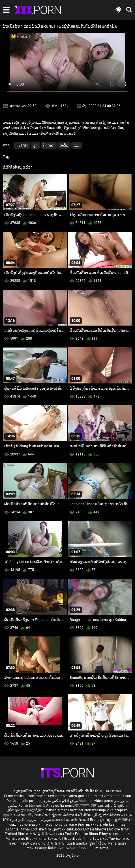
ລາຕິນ (64, 145)
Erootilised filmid (78, 839)
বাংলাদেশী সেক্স (86, 806)
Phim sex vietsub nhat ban (110, 796)
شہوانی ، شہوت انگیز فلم (32, 820)
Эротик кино (89, 825)
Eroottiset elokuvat (83, 810)
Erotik (70, 834)
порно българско (113, 810)
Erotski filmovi (95, 829)
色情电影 (125, 820)
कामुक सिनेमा (48, 848)
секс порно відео (23, 825)
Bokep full (55, 839)
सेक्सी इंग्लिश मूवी (86, 815)
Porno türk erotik (32, 806)
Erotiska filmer (56, 810)
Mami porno (15, 839)
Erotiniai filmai (19, 829)
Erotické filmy (118, 829)
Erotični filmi (16, 834)
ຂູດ (35, 145)
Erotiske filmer (87, 834)
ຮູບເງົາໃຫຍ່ (98, 843)
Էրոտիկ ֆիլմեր (112, 806)
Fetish (22, 145)
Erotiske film (41, 829)
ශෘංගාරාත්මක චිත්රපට (74, 848)
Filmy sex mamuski (115, 834)
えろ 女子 (54, 843)
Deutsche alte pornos (23, 801)
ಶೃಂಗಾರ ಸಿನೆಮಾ (63, 815)
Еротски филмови (67, 829)
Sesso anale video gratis (68, 796)
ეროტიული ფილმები (25, 810)
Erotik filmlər (37, 839)
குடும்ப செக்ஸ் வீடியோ (22, 815)
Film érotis (100, 848)
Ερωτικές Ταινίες (107, 839)
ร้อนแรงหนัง (55, 834)
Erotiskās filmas (113, 825)
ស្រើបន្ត (112, 820)
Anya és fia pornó (60, 806)
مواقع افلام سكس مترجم (60, 801)
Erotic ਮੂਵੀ (98, 820)
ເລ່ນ (77, 145)
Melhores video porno (96, 801)
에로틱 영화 (36, 834)
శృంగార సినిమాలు (111, 815)
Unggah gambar (76, 843)
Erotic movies (37, 796)
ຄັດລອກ (49, 145)
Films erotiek (14, 796)
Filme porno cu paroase (58, 825)
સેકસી (46, 815)
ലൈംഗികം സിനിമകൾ (71, 820)
